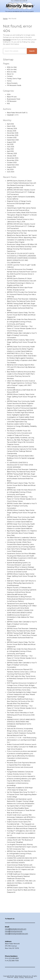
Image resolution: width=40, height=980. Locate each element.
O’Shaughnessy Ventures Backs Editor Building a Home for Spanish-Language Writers (21, 460)
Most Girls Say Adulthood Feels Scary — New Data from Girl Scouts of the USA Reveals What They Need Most (21, 708)
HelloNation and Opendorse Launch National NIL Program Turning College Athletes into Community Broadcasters (21, 808)
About (16, 977)
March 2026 (11, 126)
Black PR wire (12, 97)
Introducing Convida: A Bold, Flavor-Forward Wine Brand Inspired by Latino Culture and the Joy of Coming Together (21, 549)
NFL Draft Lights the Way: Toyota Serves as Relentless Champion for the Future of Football (21, 685)
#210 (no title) (12, 69)
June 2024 (11, 172)
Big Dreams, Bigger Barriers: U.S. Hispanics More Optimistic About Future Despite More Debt (22, 538)
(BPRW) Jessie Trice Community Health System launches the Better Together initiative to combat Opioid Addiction (21, 351)
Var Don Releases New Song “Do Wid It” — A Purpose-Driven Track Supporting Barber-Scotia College (21, 801)
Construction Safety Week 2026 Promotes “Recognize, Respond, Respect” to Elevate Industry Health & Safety (22, 215)
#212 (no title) (12, 72)
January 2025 (11, 156)
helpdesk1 (10, 115)
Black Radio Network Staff (16, 113)
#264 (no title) (12, 67)
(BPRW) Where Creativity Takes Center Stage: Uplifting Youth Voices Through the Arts (22, 344)
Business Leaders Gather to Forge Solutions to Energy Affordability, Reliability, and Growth (19, 429)
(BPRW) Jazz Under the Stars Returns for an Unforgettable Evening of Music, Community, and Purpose (21, 324)
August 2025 (11, 142)
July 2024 (10, 169)
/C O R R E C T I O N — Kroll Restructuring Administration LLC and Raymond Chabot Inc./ (22, 747)
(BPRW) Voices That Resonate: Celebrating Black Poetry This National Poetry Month (20, 301)
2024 (9, 94)
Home (9, 81)
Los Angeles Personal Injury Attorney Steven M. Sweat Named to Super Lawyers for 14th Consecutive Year (20, 854)
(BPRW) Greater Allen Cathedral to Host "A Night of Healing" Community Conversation (22, 338)
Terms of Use (29, 977)
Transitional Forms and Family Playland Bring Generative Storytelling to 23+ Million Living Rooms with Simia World (22, 610)
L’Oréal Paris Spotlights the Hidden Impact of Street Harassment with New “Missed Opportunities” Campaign (22, 701)
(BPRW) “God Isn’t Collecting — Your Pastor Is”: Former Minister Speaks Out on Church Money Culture (22, 331)
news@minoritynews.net (14, 935)
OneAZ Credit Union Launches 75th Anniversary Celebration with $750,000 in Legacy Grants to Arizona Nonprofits (21, 824)
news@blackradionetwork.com (16, 932)
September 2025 (13, 140)
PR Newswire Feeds (14, 85)
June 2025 (10, 147)
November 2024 (13, 160)
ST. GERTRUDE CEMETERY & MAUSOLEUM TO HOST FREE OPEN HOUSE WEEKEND (20, 467)
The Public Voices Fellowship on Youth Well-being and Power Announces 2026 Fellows (21, 722)
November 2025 (13, 135)
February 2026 (12, 129)
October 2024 (12, 163)
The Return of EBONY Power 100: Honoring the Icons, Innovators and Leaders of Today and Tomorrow (20, 435)
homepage (7, 40)
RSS (8, 104)
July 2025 (10, 144)
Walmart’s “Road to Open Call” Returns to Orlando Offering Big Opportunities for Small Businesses (22, 588)
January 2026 (12, 131)
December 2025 (13, 133)
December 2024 (13, 158)
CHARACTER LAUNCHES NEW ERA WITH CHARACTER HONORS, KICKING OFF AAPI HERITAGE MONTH (22, 867)
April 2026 (10, 124)
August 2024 (11, 167)
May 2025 (10, 149)
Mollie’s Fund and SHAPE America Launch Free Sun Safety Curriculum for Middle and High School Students (22, 754)
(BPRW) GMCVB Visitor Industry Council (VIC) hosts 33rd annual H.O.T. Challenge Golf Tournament (21, 192)
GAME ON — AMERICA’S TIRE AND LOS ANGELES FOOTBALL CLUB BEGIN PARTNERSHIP (21, 890)
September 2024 (13, 165)
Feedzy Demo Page (14, 79)
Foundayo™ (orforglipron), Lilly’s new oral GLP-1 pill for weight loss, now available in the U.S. (21, 840)
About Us (10, 74)
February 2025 (12, 153)
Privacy (22, 977)
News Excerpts (12, 83)
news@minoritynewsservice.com (16, 937)
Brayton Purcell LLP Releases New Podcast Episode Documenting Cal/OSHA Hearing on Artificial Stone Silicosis (22, 594)
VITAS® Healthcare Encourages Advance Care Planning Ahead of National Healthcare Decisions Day (21, 883)
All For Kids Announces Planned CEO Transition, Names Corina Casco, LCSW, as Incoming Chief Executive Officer (22, 679)
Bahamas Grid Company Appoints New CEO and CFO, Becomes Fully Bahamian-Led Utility (21, 369)
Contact (10, 76)
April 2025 (10, 151)
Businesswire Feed (13, 99)
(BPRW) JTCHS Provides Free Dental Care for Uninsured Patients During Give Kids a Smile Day (22, 294)
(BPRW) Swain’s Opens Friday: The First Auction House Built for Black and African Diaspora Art (21, 317)
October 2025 (12, 138)
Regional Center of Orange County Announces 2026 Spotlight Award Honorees (19, 203)
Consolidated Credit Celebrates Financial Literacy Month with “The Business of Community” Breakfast (21, 847)
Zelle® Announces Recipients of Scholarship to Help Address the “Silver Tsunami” (20, 622)
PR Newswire (12, 101)
